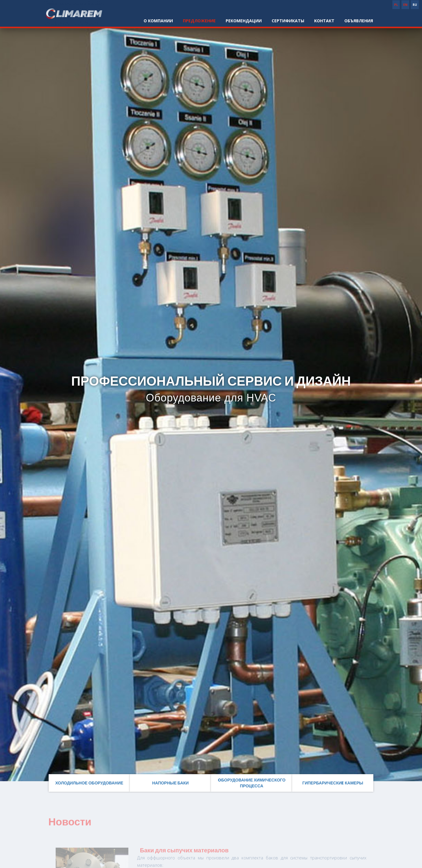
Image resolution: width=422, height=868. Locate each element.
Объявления (359, 21)
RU (415, 5)
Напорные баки (170, 783)
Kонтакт (324, 21)
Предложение (199, 21)
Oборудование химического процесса (252, 783)
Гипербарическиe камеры (333, 783)
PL (396, 5)
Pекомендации (244, 21)
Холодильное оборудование (89, 783)
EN (405, 5)
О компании (158, 21)
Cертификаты (288, 21)
